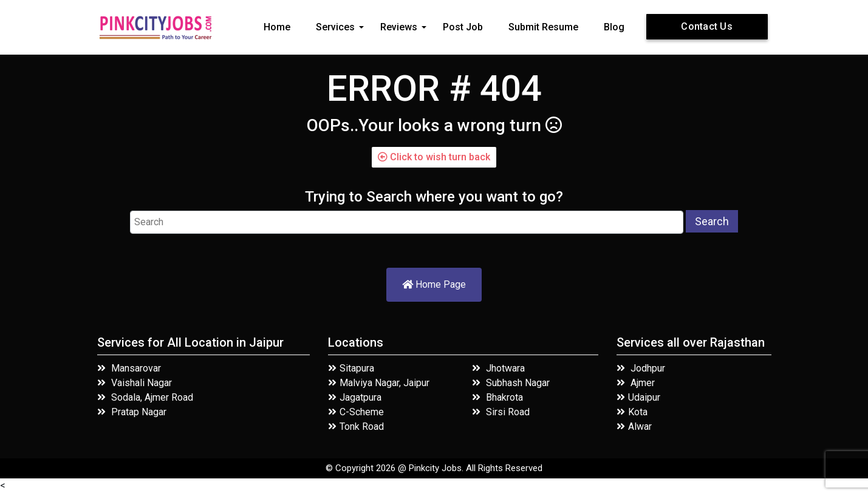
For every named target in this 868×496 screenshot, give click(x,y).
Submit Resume (543, 27)
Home (277, 27)
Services (335, 27)
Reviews (399, 27)
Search (712, 221)
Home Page (434, 284)
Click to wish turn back (434, 157)
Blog (614, 27)
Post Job (463, 27)
